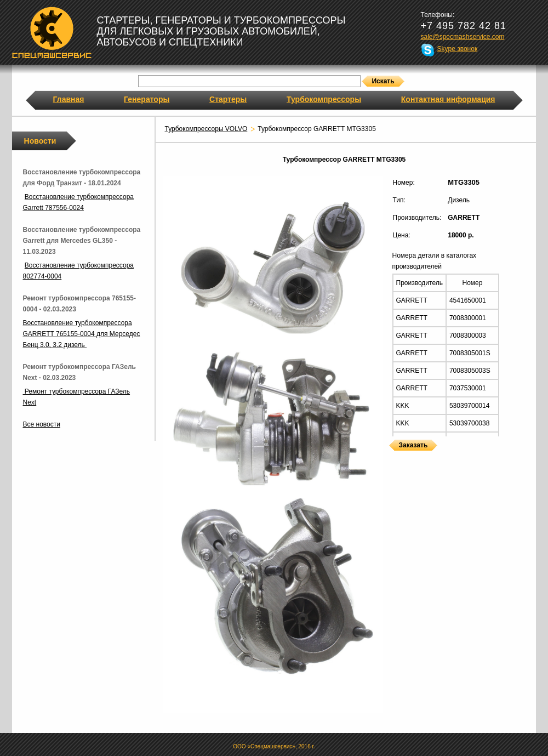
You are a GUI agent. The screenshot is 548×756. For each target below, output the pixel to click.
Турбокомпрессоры (324, 99)
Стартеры (228, 99)
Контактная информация (448, 99)
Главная (69, 99)
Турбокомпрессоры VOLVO (206, 129)
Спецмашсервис (52, 32)
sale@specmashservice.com (463, 37)
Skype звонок (458, 49)
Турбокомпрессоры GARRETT (393, 457)
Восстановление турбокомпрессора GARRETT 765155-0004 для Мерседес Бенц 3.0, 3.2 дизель (82, 334)
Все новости (42, 424)
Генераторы (147, 99)
